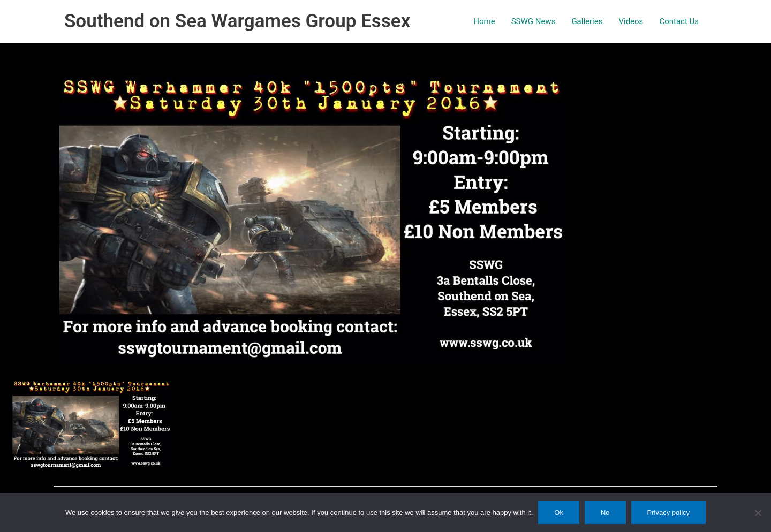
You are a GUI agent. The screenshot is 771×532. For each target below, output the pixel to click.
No (605, 512)
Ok (559, 512)
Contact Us (679, 21)
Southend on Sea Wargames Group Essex (237, 21)
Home (484, 21)
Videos (631, 21)
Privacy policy (668, 512)
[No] (758, 513)
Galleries (587, 21)
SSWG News (534, 21)
